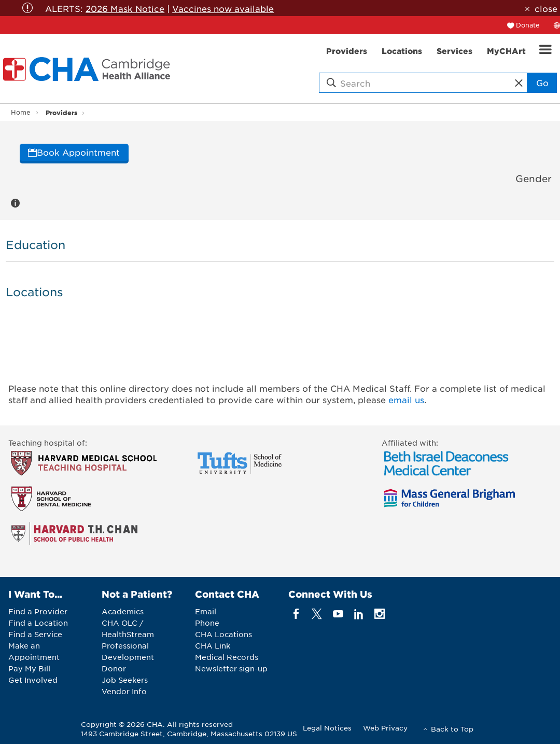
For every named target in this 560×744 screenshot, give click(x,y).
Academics (123, 611)
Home (21, 112)
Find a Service (35, 634)
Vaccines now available (223, 8)
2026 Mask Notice (125, 8)
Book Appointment (74, 152)
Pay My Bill (29, 668)
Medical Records (227, 657)
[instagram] (380, 614)
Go (542, 82)
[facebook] (296, 614)
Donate (528, 25)
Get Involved (33, 680)
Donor (114, 668)
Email (206, 611)
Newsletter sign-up (231, 668)
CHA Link (213, 645)
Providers (61, 112)
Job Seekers (125, 680)
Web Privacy (385, 728)
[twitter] (317, 614)
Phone (207, 623)
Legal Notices (327, 728)
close (546, 8)
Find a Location (38, 623)
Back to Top (452, 729)
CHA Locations (223, 634)
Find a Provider (38, 611)
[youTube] (338, 614)
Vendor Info (124, 691)
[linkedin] (359, 614)
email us (406, 399)
